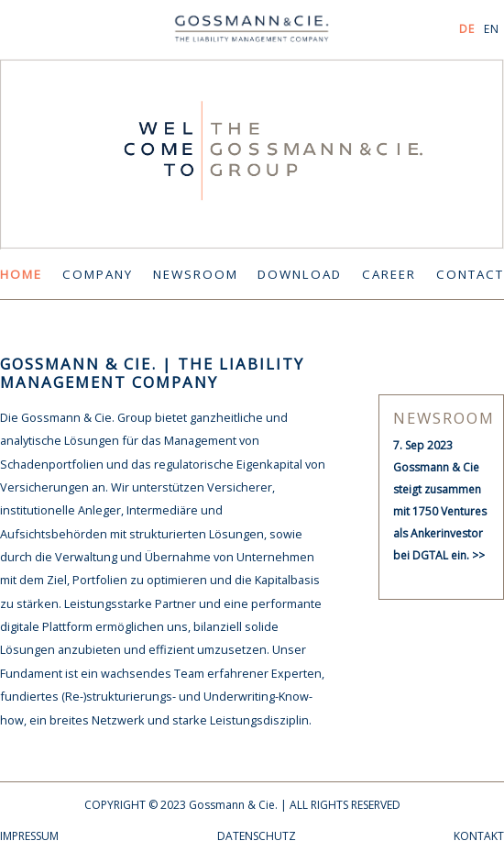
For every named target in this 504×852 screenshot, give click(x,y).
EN (492, 29)
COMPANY (98, 274)
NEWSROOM (196, 274)
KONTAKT (479, 836)
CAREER (389, 274)
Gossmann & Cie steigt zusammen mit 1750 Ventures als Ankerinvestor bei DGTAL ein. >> (440, 511)
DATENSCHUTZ (257, 836)
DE (467, 29)
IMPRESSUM (29, 836)
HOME (21, 274)
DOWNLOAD (300, 274)
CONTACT (470, 274)
